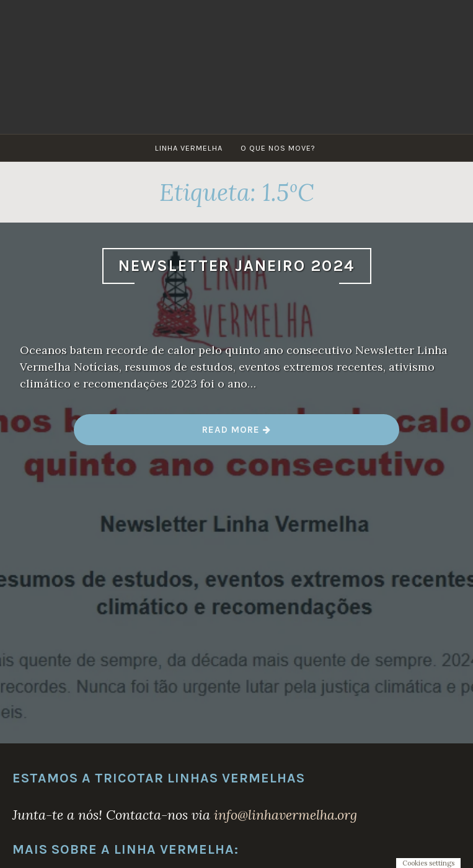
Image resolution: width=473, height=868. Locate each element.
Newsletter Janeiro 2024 (237, 266)
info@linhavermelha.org (285, 815)
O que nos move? (278, 148)
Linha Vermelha (189, 148)
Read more (237, 434)
